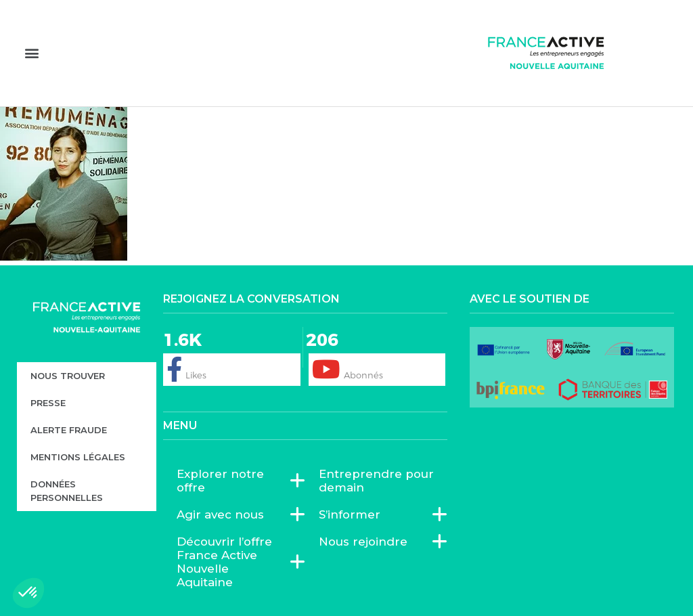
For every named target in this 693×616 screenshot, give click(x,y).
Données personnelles (67, 491)
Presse (48, 403)
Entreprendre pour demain (376, 481)
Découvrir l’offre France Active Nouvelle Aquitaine (234, 562)
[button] (31, 52)
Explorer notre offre (234, 481)
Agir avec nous (224, 514)
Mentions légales (78, 457)
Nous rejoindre (366, 542)
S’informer (353, 514)
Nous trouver (68, 376)
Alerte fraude (69, 430)
